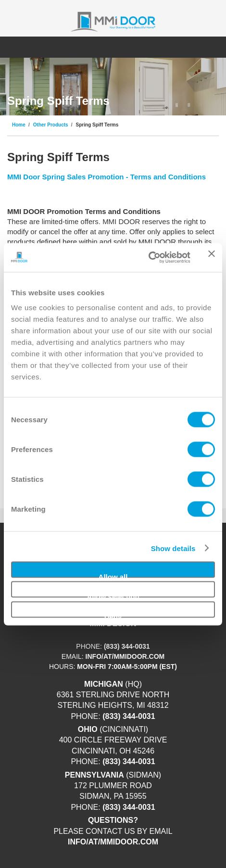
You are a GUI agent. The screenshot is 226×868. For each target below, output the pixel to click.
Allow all (113, 575)
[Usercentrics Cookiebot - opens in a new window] (148, 257)
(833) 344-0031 (127, 646)
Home (19, 125)
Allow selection (113, 595)
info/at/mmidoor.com (125, 656)
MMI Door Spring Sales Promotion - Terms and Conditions (107, 177)
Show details (173, 548)
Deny (113, 615)
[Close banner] (212, 257)
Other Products (51, 125)
